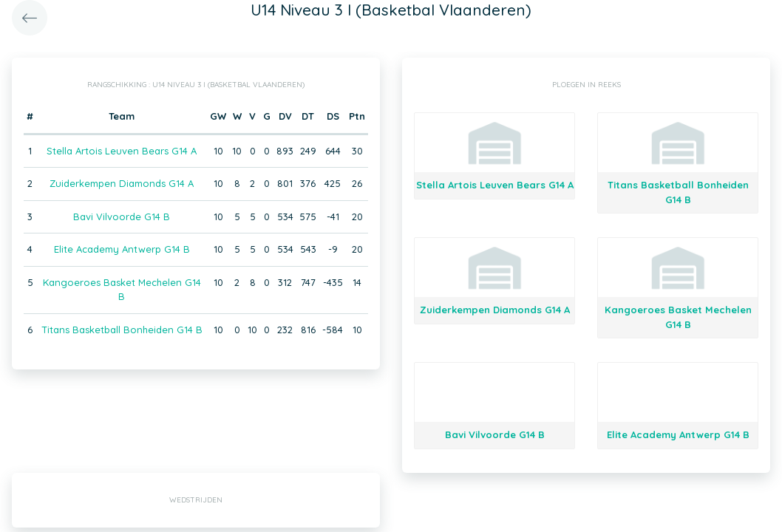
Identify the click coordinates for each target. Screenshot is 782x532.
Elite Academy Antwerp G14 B (122, 249)
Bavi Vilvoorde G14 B (122, 216)
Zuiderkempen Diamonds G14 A (122, 183)
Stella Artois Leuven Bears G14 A (122, 151)
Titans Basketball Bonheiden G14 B (122, 330)
